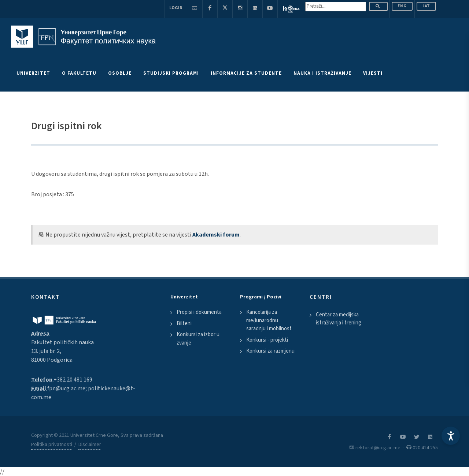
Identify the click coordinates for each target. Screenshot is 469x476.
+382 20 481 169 (73, 380)
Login (176, 8)
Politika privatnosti (52, 445)
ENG (402, 6)
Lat (426, 6)
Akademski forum (216, 235)
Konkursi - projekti (267, 340)
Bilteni (184, 323)
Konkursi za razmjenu (270, 351)
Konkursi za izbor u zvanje (198, 339)
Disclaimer (90, 445)
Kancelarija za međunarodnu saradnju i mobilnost (269, 320)
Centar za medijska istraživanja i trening (339, 319)
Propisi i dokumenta (199, 312)
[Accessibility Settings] (451, 436)
